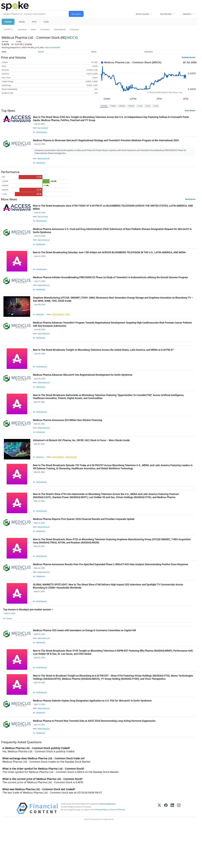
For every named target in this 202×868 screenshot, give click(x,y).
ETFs (34, 22)
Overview (22, 29)
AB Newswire (41, 325)
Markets (8, 22)
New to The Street (44, 129)
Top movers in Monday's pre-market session (29, 642)
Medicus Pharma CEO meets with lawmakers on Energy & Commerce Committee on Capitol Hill (85, 666)
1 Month (122, 106)
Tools (46, 22)
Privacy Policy (101, 853)
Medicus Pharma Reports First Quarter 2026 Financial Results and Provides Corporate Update (84, 546)
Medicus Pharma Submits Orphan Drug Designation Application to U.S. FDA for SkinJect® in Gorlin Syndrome (93, 741)
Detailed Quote (188, 57)
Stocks (22, 22)
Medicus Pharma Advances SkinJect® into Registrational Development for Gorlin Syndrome (83, 392)
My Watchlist (166, 14)
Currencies (45, 29)
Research (149, 52)
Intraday (104, 106)
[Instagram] (179, 852)
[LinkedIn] (172, 852)
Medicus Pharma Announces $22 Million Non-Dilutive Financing (68, 440)
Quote (41, 52)
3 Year (148, 106)
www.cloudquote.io (108, 847)
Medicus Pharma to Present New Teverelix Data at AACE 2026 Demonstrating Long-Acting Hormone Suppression (95, 763)
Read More (190, 203)
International (60, 29)
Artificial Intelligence (60, 325)
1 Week (113, 106)
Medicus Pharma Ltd (44, 161)
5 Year (156, 106)
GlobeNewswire (42, 166)
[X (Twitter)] (159, 852)
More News (190, 110)
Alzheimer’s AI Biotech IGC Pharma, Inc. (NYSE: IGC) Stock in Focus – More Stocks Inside (82, 462)
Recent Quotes (142, 14)
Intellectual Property (74, 479)
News (33, 29)
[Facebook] (166, 852)
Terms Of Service (118, 853)
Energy (70, 325)
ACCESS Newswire (42, 133)
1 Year (140, 106)
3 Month (131, 106)
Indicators (187, 14)
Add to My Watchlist (57, 48)
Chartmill (10, 652)
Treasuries (74, 29)
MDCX (72, 37)
